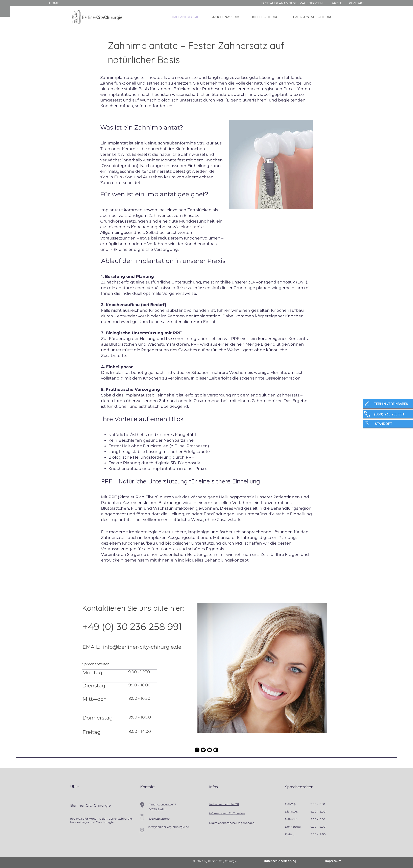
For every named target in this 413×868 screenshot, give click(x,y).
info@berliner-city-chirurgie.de (142, 647)
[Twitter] (203, 750)
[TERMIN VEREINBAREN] (388, 404)
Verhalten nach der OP (224, 804)
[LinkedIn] (210, 750)
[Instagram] (216, 750)
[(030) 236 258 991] (388, 414)
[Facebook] (197, 750)
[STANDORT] (388, 424)
